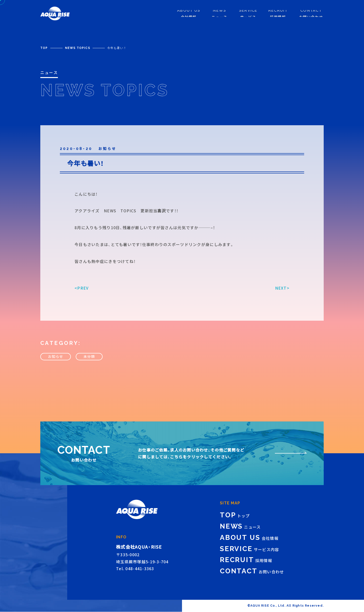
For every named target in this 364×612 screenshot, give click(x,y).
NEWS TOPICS (78, 48)
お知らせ (56, 363)
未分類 (89, 363)
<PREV (82, 294)
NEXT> (282, 294)
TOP (44, 48)
